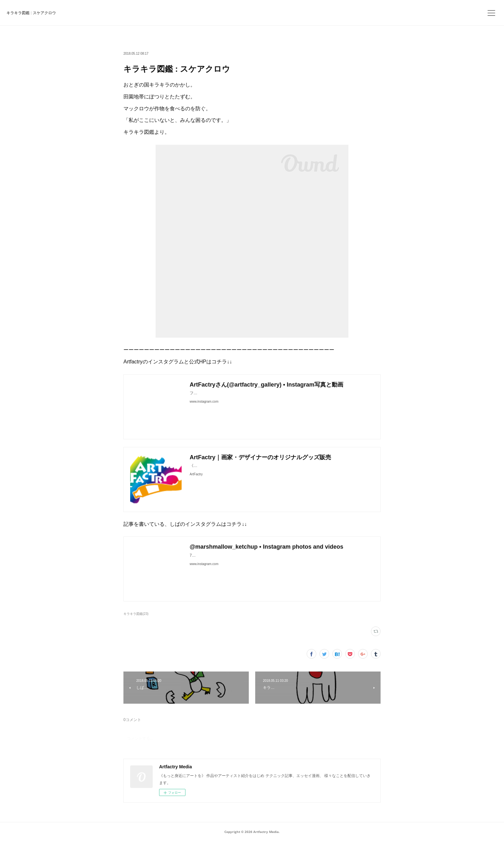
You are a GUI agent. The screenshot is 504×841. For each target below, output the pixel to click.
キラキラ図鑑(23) (136, 614)
